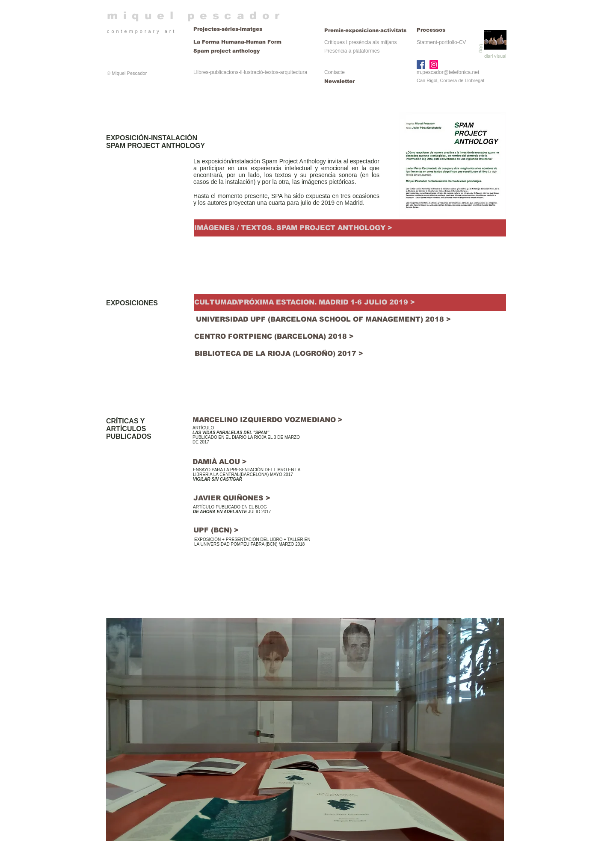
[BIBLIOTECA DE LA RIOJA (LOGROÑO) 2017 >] (279, 354)
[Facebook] (421, 65)
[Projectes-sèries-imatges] (253, 29)
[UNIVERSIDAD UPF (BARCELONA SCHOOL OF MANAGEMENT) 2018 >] (323, 319)
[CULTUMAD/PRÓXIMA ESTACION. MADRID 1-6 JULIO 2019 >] (350, 302)
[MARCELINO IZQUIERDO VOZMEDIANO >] (269, 420)
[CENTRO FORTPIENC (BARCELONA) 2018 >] (274, 337)
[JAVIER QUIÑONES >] (232, 498)
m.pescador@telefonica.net (448, 72)
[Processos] (431, 30)
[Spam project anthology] (253, 51)
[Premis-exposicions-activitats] (366, 30)
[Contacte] (353, 72)
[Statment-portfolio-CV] (441, 43)
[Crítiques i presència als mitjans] (360, 43)
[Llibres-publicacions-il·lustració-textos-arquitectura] (250, 72)
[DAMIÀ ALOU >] (220, 462)
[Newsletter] (353, 81)
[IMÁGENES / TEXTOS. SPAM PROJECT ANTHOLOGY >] (350, 228)
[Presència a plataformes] (352, 51)
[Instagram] (434, 65)
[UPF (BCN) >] (216, 530)
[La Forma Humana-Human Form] (238, 42)
